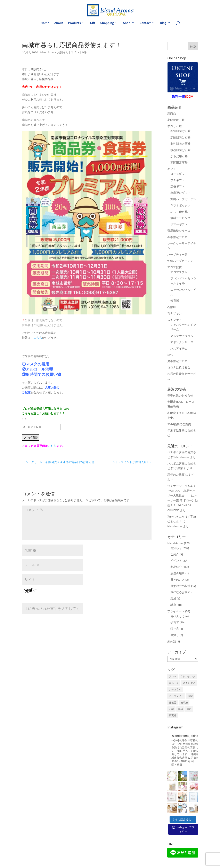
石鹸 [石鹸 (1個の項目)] (171, 709)
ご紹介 (175, 554)
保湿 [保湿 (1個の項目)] (190, 696)
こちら (38, 338)
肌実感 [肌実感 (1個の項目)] (173, 715)
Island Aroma (48, 52)
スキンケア (174, 320)
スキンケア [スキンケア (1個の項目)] (189, 683)
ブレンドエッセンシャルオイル (183, 281)
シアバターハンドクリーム (183, 327)
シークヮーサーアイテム (182, 246)
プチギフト (178, 180)
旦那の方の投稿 (180, 586)
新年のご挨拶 (176, 475)
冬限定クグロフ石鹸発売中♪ (182, 415)
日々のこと (178, 580)
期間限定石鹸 (176, 120)
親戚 (173, 599)
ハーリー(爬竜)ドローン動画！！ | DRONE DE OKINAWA (182, 503)
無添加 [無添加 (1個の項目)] (184, 702)
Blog (163, 23)
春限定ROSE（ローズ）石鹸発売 (182, 404)
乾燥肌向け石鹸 (180, 131)
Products (74, 23)
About (59, 23)
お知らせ (63, 52)
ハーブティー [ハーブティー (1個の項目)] (176, 696)
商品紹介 (176, 567)
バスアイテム (179, 349)
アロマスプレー (180, 272)
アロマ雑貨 (174, 267)
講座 (173, 605)
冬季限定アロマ (177, 237)
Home (45, 23)
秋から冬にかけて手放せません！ (182, 519)
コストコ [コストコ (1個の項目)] (174, 683)
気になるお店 (179, 592)
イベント (176, 561)
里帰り (175, 635)
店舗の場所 (178, 573)
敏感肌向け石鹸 (180, 150)
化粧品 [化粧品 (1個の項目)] (173, 702)
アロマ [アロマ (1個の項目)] (173, 676)
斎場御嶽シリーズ (179, 231)
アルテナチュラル (182, 336)
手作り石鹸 (174, 126)
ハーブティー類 (177, 255)
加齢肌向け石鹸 (180, 137)
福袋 (170, 355)
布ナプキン (174, 313)
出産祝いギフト (180, 193)
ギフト (172, 169)
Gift (93, 23)
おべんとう (178, 616)
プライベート (176, 611)
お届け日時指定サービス (182, 376)
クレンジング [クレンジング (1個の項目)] (188, 676)
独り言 (175, 629)
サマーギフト (179, 224)
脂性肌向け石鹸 (180, 144)
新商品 (172, 114)
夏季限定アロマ (177, 361)
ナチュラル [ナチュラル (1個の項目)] (175, 689)
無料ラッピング (180, 218)
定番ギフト (178, 186)
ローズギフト (179, 174)
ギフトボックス (180, 205)
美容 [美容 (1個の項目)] (180, 709)
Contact (145, 23)
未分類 (172, 641)
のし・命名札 (179, 212)
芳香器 (175, 301)
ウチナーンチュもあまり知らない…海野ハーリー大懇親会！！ (182, 491)
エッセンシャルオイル (183, 292)
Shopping (107, 23)
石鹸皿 (172, 307)
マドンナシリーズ (182, 342)
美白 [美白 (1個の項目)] (189, 709)
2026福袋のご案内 (179, 424)
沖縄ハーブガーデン (183, 199)
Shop (127, 23)
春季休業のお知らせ (180, 396)
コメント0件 (79, 52)
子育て (175, 622)
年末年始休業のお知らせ (182, 433)
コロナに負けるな (179, 367)
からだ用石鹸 (179, 156)
